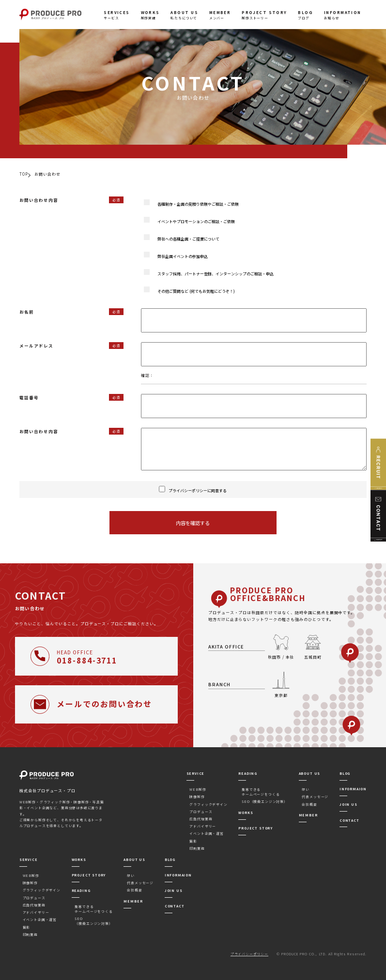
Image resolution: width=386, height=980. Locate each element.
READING (248, 773)
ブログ (305, 15)
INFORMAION (353, 789)
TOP (24, 174)
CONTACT (349, 820)
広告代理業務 (201, 819)
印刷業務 (197, 848)
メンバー (220, 15)
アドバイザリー (203, 826)
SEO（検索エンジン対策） (265, 801)
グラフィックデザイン (208, 804)
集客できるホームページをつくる (261, 792)
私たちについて (184, 15)
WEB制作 (198, 789)
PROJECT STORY (255, 828)
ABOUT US (310, 773)
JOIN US (348, 804)
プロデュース (201, 812)
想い (306, 789)
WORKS (246, 813)
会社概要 (309, 804)
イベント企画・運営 (206, 833)
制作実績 (150, 15)
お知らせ (343, 15)
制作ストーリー (264, 15)
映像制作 (197, 797)
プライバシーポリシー (249, 954)
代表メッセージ (315, 797)
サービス (116, 15)
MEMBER (308, 815)
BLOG (345, 773)
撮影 (193, 841)
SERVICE (196, 773)
